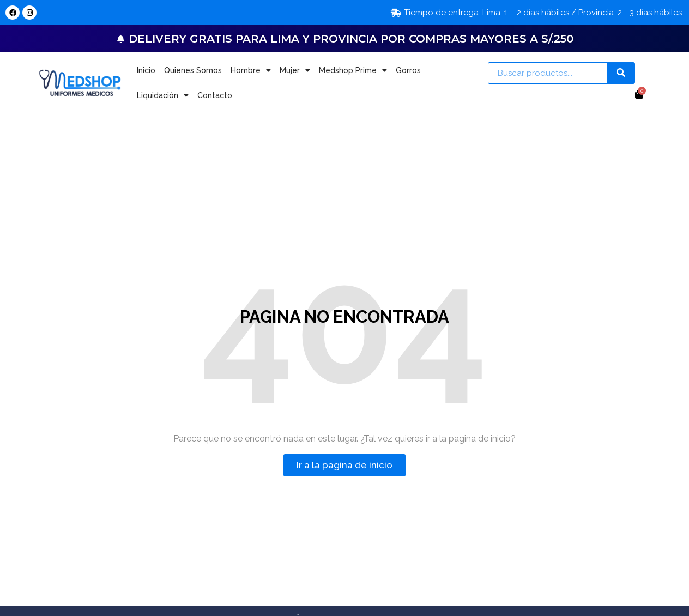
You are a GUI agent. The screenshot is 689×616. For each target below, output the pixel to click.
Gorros (408, 70)
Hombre (251, 70)
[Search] (621, 73)
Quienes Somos (193, 70)
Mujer (295, 70)
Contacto (215, 95)
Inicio (146, 70)
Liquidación (163, 95)
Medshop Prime (353, 70)
